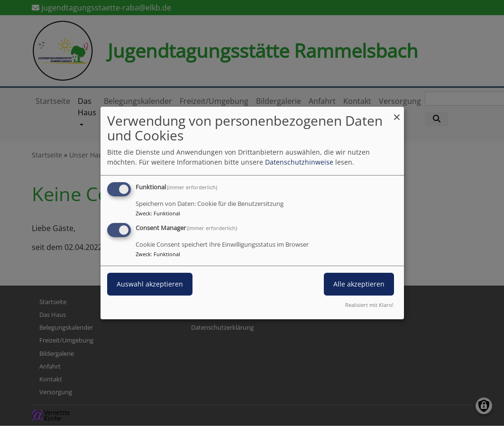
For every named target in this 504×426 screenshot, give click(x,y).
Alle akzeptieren (359, 284)
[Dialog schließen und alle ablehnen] (397, 113)
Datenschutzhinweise (299, 162)
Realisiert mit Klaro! (369, 305)
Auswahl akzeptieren (150, 284)
